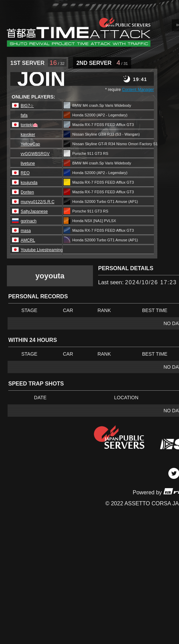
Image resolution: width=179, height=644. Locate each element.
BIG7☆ (27, 106)
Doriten (27, 192)
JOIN (41, 79)
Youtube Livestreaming (42, 250)
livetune (28, 163)
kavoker (28, 135)
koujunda (29, 183)
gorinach (29, 221)
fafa (24, 115)
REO (25, 173)
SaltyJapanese (34, 211)
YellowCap (30, 144)
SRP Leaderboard (79, 32)
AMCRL (28, 240)
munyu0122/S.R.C (38, 202)
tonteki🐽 (29, 125)
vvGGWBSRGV (35, 154)
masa (26, 231)
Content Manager (138, 90)
